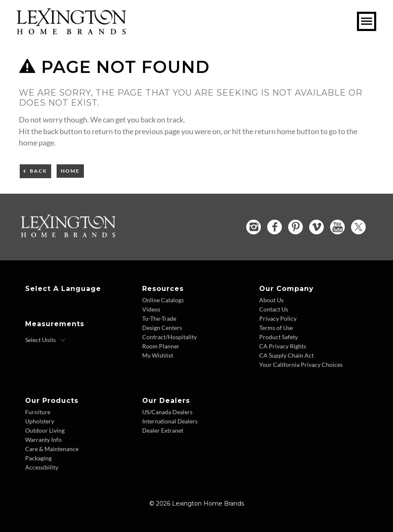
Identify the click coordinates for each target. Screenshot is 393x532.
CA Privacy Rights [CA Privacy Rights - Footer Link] (283, 346)
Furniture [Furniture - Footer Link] (38, 412)
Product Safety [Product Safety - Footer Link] (278, 337)
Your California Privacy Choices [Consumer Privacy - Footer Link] (301, 365)
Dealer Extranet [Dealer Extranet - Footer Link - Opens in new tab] (163, 430)
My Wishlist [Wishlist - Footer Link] (158, 355)
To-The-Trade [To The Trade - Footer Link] (159, 318)
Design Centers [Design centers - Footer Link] (162, 328)
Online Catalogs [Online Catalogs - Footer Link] (163, 300)
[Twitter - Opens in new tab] (358, 227)
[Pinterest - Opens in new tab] (295, 227)
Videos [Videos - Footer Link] (151, 309)
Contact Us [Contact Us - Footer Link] (274, 309)
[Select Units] (46, 340)
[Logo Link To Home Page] (71, 31)
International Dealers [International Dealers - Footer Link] (170, 421)
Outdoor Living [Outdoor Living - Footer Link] (45, 430)
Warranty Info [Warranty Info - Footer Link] (43, 440)
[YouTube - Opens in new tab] (337, 227)
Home (70, 171)
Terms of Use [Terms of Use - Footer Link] (276, 328)
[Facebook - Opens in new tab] (275, 227)
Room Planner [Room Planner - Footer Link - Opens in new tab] (161, 346)
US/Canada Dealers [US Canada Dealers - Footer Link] (167, 412)
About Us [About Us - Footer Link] (271, 300)
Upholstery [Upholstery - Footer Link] (40, 421)
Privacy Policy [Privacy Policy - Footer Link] (278, 318)
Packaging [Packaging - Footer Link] (38, 458)
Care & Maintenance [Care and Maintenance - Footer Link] (52, 449)
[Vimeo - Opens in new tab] (316, 227)
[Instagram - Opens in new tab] (254, 227)
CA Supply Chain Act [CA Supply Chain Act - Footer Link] (286, 355)
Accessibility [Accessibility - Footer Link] (42, 467)
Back (38, 171)
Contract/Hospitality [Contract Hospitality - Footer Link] (169, 337)
